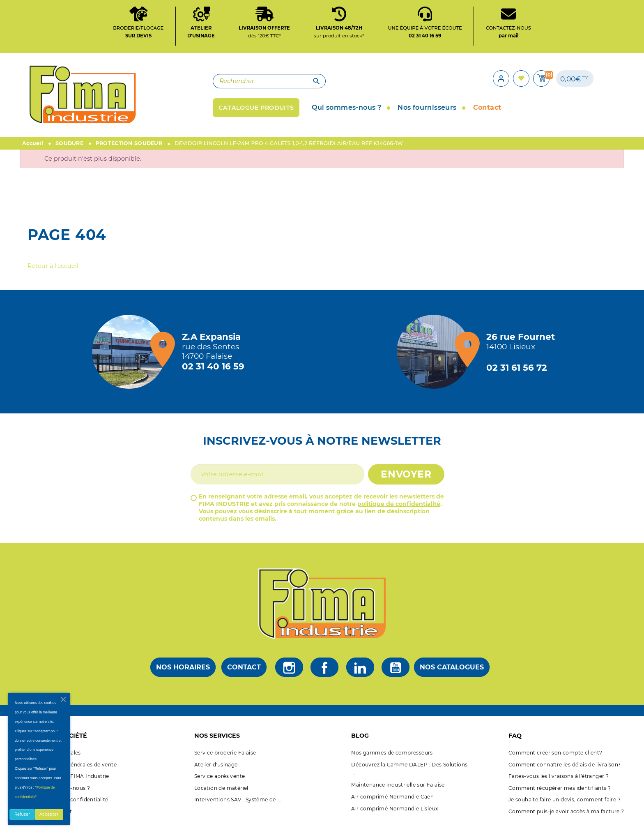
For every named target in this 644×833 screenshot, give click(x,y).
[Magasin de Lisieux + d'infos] (436, 360)
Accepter (49, 814)
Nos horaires (183, 675)
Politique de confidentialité (72, 808)
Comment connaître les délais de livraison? (565, 773)
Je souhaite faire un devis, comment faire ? (565, 808)
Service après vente (220, 784)
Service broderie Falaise (225, 761)
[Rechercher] (228, 87)
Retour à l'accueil (53, 274)
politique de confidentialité (399, 512)
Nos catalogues (452, 675)
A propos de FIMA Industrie (73, 784)
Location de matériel (221, 796)
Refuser (22, 814)
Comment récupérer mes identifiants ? (560, 796)
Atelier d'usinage (216, 773)
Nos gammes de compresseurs (392, 761)
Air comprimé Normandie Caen (392, 805)
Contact (244, 675)
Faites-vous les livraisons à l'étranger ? (559, 784)
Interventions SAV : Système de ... (238, 808)
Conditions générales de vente (77, 773)
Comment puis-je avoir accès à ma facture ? (566, 820)
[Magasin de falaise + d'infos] (131, 360)
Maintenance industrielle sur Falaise (398, 793)
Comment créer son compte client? (555, 761)
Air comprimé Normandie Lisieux (394, 816)
